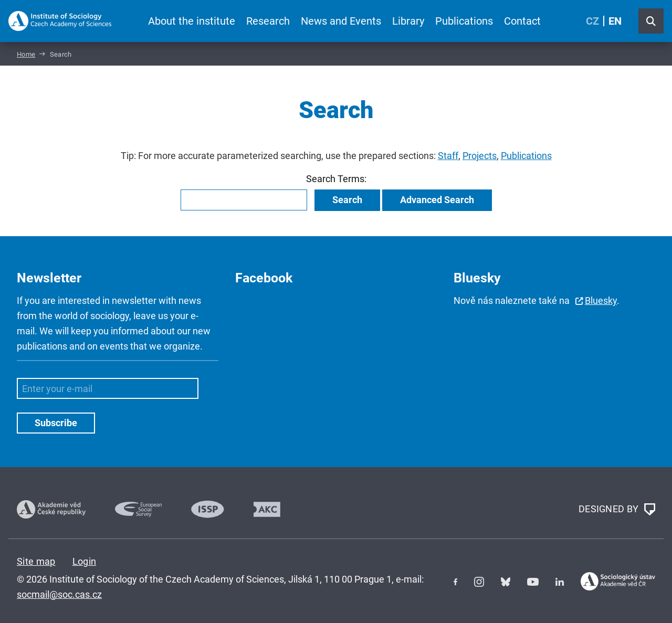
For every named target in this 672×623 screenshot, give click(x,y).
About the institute (192, 21)
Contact (522, 21)
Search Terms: (336, 179)
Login (85, 561)
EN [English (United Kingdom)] (615, 21)
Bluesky (601, 300)
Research (268, 21)
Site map (36, 561)
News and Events (341, 21)
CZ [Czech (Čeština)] (592, 21)
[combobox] (244, 200)
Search (347, 200)
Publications (464, 21)
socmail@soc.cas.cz (59, 594)
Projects (480, 156)
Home (26, 54)
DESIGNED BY (617, 510)
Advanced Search (437, 200)
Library (408, 21)
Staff (448, 156)
